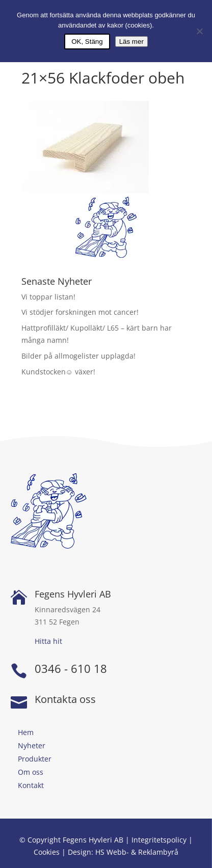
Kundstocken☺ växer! (58, 372)
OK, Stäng (87, 42)
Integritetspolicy (159, 840)
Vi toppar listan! (48, 297)
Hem (26, 732)
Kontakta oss (65, 699)
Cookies (47, 852)
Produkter (35, 759)
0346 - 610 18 (71, 668)
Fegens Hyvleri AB (73, 594)
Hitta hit (48, 641)
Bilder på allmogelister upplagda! (78, 356)
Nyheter (32, 745)
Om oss (31, 772)
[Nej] (199, 31)
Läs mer (131, 42)
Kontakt (31, 785)
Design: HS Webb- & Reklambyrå (123, 852)
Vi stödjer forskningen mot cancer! (80, 312)
